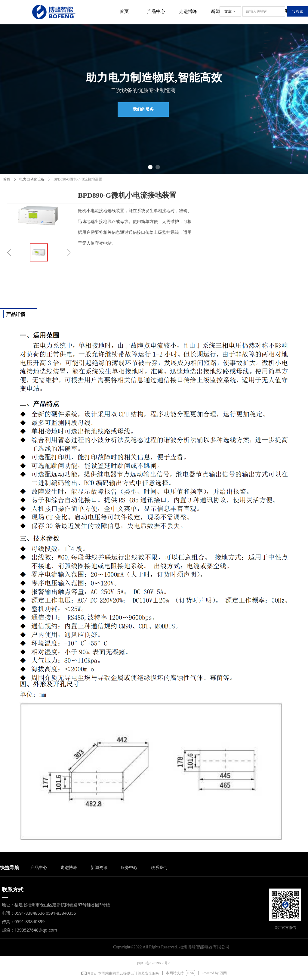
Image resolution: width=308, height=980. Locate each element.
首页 (7, 179)
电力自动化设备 (32, 179)
